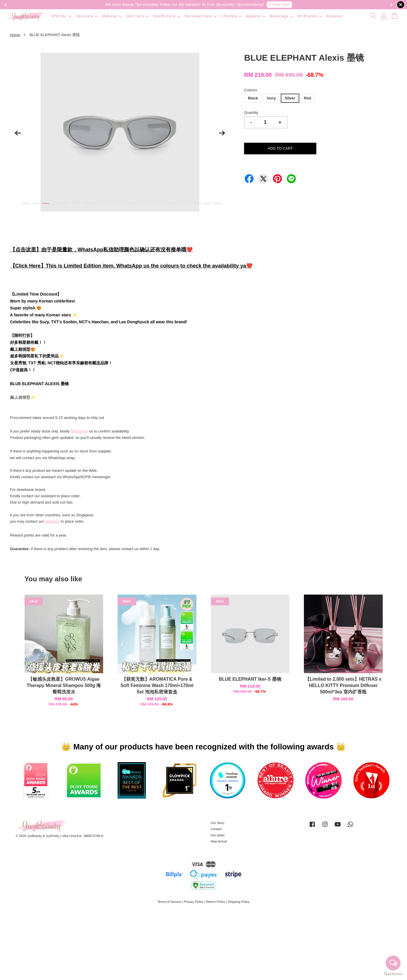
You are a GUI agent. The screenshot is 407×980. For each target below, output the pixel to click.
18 (197, 203)
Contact (216, 829)
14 (157, 203)
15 (167, 203)
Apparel (256, 16)
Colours (251, 90)
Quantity (251, 113)
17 (187, 203)
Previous (18, 133)
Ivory (271, 98)
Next (222, 133)
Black (253, 98)
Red (308, 98)
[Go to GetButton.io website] (393, 974)
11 (127, 203)
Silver (290, 98)
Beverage (281, 16)
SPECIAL (61, 16)
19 (208, 203)
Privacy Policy (194, 902)
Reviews (334, 16)
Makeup (112, 16)
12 (137, 203)
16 (177, 203)
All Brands (310, 16)
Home (15, 35)
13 (147, 203)
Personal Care (200, 16)
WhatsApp (79, 431)
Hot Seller (218, 835)
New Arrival (219, 841)
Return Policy (216, 902)
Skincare (87, 16)
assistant (52, 521)
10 (117, 203)
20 (218, 203)
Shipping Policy (239, 902)
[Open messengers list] (393, 963)
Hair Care (138, 16)
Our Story (218, 823)
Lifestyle (231, 16)
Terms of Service (169, 902)
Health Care (167, 16)
